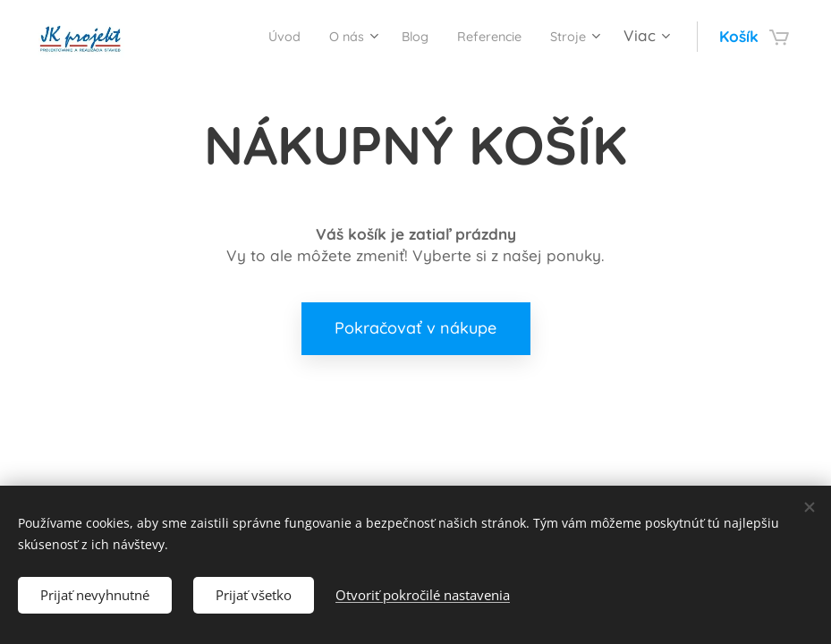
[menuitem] (250, 37)
